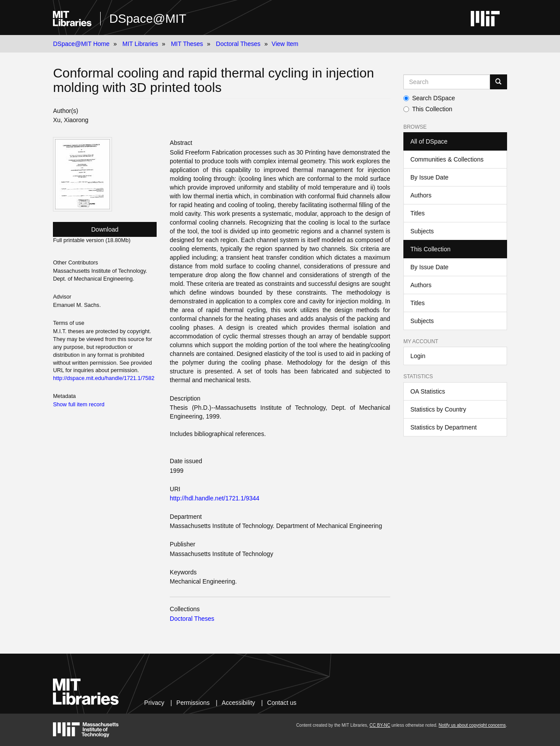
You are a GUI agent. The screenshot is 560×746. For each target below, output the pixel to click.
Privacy (154, 703)
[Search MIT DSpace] (447, 82)
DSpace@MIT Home (81, 44)
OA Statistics (428, 391)
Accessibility (238, 703)
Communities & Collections (447, 159)
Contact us (282, 703)
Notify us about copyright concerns (472, 725)
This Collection (428, 109)
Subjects (422, 231)
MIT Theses (187, 44)
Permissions (193, 703)
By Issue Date (429, 177)
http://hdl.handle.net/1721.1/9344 (215, 498)
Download (105, 229)
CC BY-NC (380, 725)
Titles (418, 213)
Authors (421, 195)
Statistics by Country (438, 409)
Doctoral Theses (238, 44)
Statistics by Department (444, 427)
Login (418, 356)
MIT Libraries (140, 44)
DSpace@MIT (148, 19)
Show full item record (79, 405)
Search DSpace (429, 98)
